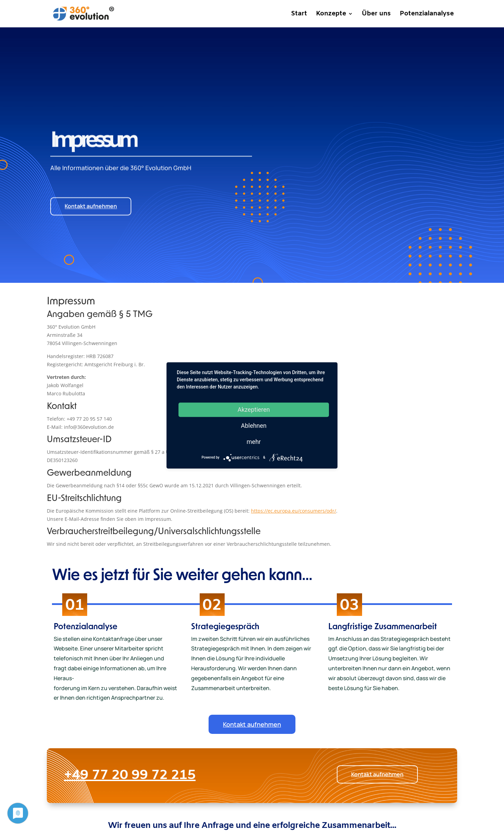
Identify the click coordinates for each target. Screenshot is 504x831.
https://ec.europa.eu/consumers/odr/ (294, 511)
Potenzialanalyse (427, 15)
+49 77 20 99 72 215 (191, 775)
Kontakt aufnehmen (91, 189)
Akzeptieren (254, 410)
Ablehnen (254, 426)
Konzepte (331, 15)
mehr (254, 442)
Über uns (376, 15)
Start (299, 15)
